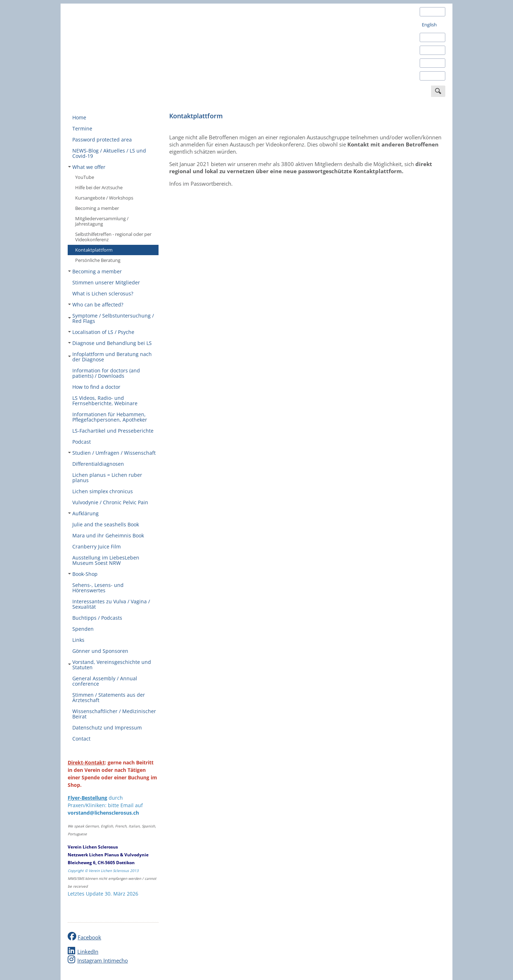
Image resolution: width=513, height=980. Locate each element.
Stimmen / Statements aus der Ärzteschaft (109, 697)
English (429, 25)
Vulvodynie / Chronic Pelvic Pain (110, 502)
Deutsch (431, 12)
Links (78, 640)
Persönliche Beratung (98, 260)
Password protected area (102, 140)
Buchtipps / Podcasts (97, 618)
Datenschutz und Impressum (107, 728)
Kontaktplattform (94, 250)
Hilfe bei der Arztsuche (99, 187)
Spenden (83, 629)
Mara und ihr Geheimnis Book (108, 535)
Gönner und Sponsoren (100, 651)
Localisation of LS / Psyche (101, 332)
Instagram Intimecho (103, 960)
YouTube (85, 177)
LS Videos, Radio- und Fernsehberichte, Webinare (105, 401)
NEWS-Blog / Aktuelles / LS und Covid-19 (109, 153)
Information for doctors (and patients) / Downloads (106, 373)
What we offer (87, 167)
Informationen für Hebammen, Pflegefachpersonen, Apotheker (110, 417)
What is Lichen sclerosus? (103, 293)
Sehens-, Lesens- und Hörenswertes (98, 588)
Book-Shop (83, 574)
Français (431, 50)
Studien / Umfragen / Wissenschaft (112, 453)
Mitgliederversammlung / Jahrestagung (102, 221)
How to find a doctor (96, 387)
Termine (82, 128)
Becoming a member (97, 208)
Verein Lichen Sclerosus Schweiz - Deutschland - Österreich (121, 51)
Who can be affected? (96, 305)
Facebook (89, 937)
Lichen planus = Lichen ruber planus (107, 478)
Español (430, 37)
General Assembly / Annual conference (105, 681)
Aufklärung (83, 513)
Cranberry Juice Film (97, 546)
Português (433, 76)
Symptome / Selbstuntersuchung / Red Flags (111, 318)
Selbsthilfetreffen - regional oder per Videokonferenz (113, 237)
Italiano (430, 63)
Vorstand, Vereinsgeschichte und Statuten (110, 665)
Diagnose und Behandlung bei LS (110, 343)
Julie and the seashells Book (106, 524)
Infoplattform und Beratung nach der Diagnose (110, 357)
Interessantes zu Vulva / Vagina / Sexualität (111, 604)
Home (79, 117)
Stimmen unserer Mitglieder (106, 282)
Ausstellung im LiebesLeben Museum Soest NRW (106, 560)
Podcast (82, 442)
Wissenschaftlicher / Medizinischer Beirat (114, 714)
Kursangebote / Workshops (104, 198)
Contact (81, 739)
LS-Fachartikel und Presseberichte (113, 431)
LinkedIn (88, 951)
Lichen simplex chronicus (103, 491)
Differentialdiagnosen (98, 464)
